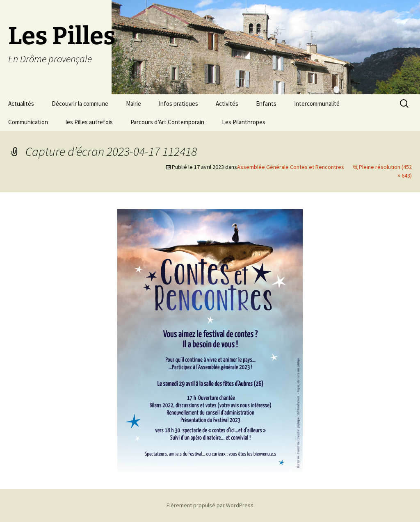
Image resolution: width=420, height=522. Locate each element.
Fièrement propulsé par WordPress (210, 505)
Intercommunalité (317, 104)
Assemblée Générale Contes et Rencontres (291, 167)
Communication (28, 122)
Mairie (134, 104)
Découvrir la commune (80, 104)
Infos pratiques (178, 104)
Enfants (266, 104)
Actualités (21, 104)
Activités (227, 104)
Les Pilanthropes (244, 122)
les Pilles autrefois (89, 122)
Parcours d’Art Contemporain (167, 122)
